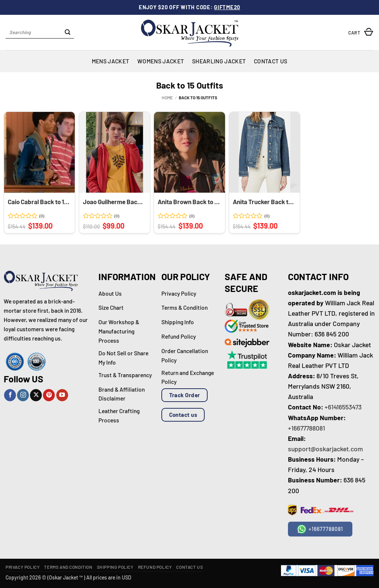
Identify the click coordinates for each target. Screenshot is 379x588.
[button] (361, 32)
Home (167, 97)
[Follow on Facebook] (10, 395)
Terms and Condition (68, 567)
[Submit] (68, 33)
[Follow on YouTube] (62, 395)
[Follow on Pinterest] (49, 395)
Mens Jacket (110, 61)
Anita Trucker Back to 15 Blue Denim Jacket (264, 202)
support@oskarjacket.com (326, 449)
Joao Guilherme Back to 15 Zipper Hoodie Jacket (114, 202)
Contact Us (271, 61)
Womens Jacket (161, 61)
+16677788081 (306, 428)
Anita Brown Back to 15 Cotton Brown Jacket (189, 202)
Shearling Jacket (219, 61)
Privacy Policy (23, 567)
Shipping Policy (115, 567)
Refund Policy (155, 567)
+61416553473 (343, 407)
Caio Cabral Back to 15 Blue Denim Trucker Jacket (39, 202)
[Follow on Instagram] (23, 395)
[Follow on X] (36, 395)
